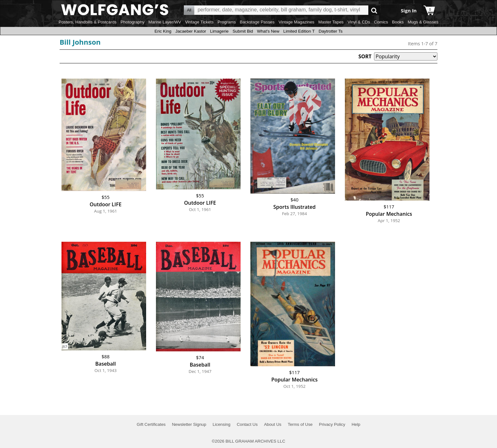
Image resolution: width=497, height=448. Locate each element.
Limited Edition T (299, 31)
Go (374, 10)
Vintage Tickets (199, 22)
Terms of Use (300, 424)
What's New (268, 31)
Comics (381, 22)
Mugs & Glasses (423, 22)
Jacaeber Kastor (191, 31)
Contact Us (247, 424)
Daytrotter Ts (330, 31)
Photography (132, 22)
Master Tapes (331, 22)
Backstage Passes (257, 22)
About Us (273, 424)
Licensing (222, 424)
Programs (227, 22)
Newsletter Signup (189, 424)
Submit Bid (243, 31)
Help (356, 424)
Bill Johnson (80, 42)
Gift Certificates (151, 424)
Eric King (163, 31)
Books (398, 22)
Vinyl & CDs (359, 22)
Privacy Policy (332, 424)
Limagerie (219, 31)
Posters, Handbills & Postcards (88, 22)
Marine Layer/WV (165, 22)
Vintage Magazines (297, 22)
